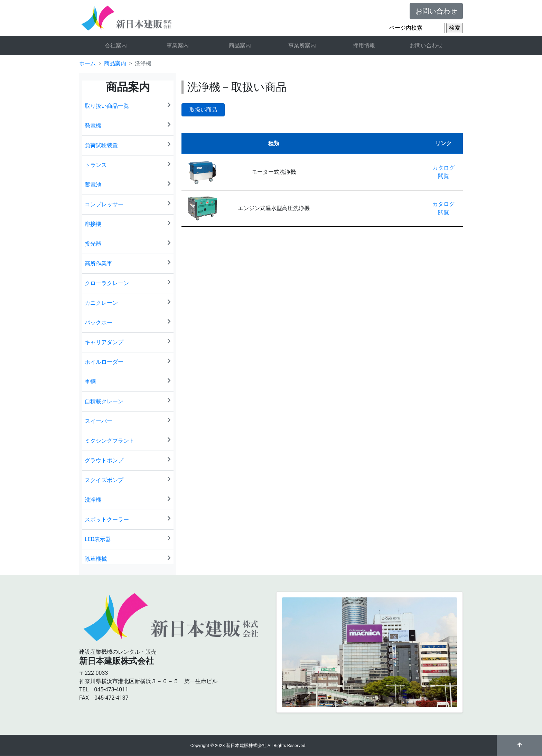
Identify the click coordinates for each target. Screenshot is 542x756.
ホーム (87, 63)
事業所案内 (302, 45)
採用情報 (364, 45)
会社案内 (116, 45)
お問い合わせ (436, 11)
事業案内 (178, 45)
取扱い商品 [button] (203, 110)
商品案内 (240, 45)
